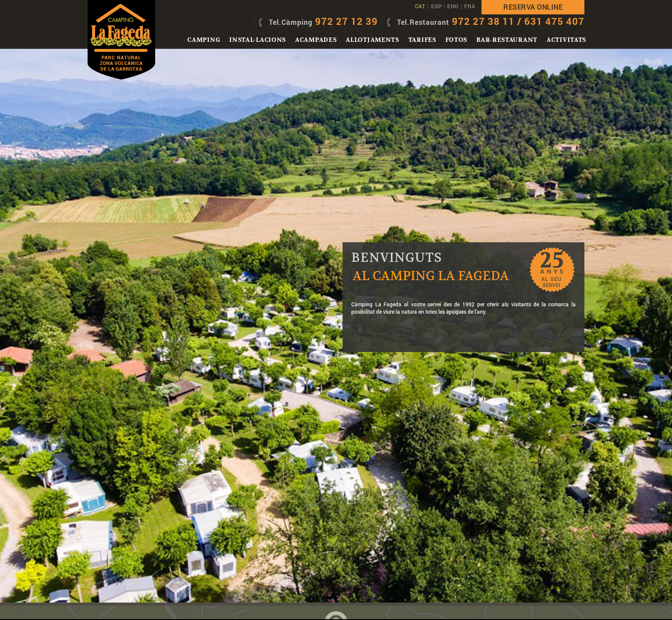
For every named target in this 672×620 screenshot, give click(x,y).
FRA (470, 6)
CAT (420, 6)
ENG (453, 6)
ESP (436, 6)
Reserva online (533, 7)
